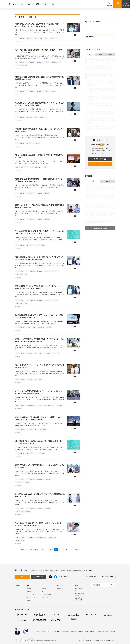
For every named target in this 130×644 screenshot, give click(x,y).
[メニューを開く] (4, 4)
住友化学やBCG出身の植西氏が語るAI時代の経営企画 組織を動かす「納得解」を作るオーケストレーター (102, 61)
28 (76, 550)
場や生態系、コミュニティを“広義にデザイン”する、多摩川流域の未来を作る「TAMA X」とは (40, 495)
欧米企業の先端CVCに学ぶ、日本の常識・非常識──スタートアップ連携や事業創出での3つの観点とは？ (102, 91)
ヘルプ (38, 631)
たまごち (57, 353)
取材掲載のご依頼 (108, 577)
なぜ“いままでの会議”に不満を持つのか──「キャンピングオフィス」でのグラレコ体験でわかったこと (38, 392)
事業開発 (30, 38)
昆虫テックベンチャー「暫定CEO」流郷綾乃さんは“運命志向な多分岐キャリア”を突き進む (39, 206)
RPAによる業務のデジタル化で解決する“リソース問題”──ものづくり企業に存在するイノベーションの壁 (39, 418)
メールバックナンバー (100, 154)
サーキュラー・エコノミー (23, 482)
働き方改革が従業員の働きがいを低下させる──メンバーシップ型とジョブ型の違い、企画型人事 (39, 316)
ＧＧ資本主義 (52, 538)
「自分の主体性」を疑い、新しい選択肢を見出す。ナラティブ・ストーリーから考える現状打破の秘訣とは (40, 258)
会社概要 (80, 631)
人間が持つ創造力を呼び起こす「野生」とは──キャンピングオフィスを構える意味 (39, 130)
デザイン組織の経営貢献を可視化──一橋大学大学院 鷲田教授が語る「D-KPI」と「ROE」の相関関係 (102, 121)
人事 (45, 167)
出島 (46, 38)
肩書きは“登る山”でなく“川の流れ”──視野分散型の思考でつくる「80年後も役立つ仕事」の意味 (38, 180)
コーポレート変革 (47, 594)
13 (66, 550)
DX (43, 592)
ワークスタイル (20, 38)
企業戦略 (47, 479)
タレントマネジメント (22, 167)
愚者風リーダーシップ (43, 62)
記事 (38, 4)
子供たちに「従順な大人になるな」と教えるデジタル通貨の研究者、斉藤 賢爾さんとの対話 (40, 78)
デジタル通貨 (31, 62)
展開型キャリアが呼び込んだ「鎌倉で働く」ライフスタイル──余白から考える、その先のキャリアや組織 (39, 340)
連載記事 (29, 600)
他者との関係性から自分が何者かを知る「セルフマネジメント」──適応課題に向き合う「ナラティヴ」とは (39, 287)
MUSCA (47, 193)
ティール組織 (41, 245)
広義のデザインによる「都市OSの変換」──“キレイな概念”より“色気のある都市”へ (39, 466)
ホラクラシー (31, 245)
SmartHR (49, 327)
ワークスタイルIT (36, 167)
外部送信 (113, 631)
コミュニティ (20, 271)
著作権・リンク (46, 631)
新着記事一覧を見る (100, 228)
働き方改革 (41, 327)
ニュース (30, 4)
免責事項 (73, 631)
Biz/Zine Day (60, 589)
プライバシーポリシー (103, 631)
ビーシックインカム (21, 65)
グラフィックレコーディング (46, 406)
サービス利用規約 (90, 631)
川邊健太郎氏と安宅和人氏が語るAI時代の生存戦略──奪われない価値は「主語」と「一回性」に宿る (102, 76)
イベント (45, 4)
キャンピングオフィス (41, 117)
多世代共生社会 (20, 541)
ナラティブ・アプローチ (52, 271)
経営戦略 (44, 589)
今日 (90, 55)
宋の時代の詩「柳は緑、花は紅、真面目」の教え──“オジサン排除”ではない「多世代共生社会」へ (38, 524)
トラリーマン (39, 38)
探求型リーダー (57, 62)
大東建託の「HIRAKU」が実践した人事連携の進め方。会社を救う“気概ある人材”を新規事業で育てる (102, 106)
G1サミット (48, 353)
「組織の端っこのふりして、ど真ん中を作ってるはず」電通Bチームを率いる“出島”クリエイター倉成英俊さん (39, 25)
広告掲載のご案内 (92, 577)
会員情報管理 (65, 631)
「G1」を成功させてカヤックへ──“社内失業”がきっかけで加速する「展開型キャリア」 (39, 366)
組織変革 (40, 271)
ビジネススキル (20, 406)
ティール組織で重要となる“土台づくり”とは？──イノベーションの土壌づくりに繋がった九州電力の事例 (39, 232)
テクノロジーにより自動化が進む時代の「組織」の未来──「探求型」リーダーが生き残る (38, 51)
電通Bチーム (54, 38)
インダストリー (31, 594)
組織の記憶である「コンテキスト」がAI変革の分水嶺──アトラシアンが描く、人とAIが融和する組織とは (102, 83)
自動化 (54, 91)
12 (63, 550)
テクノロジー (45, 597)
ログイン (100, 164)
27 (72, 550)
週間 (100, 55)
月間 (110, 55)
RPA (36, 429)
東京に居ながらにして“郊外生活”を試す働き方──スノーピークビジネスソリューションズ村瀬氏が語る (39, 104)
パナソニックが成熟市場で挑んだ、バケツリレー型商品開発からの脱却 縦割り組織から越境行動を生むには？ (102, 113)
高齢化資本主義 (42, 538)
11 (59, 550)
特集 (52, 4)
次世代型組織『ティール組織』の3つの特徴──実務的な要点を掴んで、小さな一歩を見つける (39, 442)
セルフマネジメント (21, 274)
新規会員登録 (100, 159)
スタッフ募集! (56, 631)
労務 (34, 327)
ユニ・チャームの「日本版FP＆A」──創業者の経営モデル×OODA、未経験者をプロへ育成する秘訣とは (101, 128)
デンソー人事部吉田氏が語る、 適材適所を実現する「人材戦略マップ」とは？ (39, 156)
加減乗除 (40, 193)
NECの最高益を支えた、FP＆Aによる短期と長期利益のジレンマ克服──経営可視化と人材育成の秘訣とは (102, 98)
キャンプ (60, 406)
